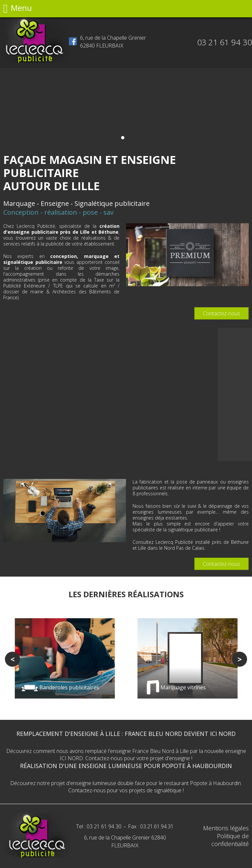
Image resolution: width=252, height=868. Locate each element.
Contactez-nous (221, 313)
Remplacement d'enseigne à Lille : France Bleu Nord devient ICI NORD (126, 734)
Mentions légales (226, 828)
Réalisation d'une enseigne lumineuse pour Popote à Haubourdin (126, 766)
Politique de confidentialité (230, 840)
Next (240, 659)
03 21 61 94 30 (225, 42)
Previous (12, 659)
